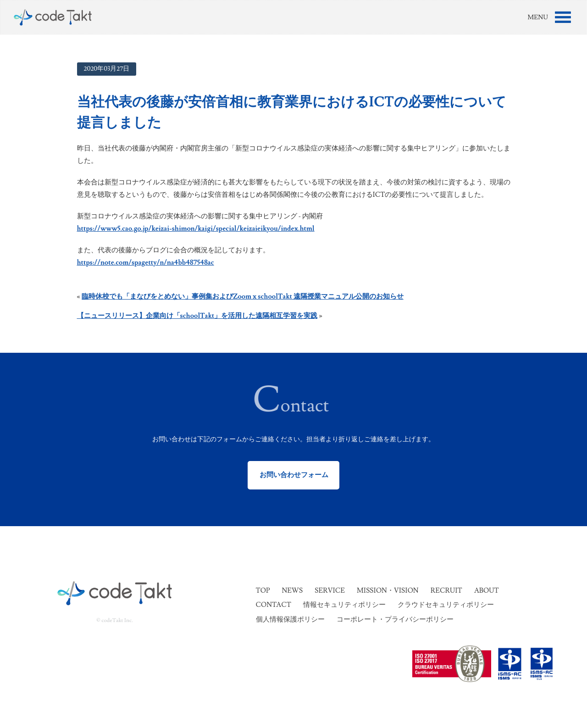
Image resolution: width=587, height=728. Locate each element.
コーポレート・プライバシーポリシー (395, 620)
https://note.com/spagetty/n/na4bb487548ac (146, 263)
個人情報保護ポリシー (290, 620)
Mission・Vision (388, 591)
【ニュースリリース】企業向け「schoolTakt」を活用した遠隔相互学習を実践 (197, 316)
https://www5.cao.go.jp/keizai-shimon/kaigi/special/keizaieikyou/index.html (196, 229)
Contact (274, 605)
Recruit (446, 591)
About (487, 591)
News (292, 591)
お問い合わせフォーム (294, 475)
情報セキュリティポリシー (344, 605)
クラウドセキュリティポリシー (446, 605)
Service (330, 591)
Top (263, 591)
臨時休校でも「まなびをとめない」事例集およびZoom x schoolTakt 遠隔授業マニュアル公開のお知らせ (243, 297)
